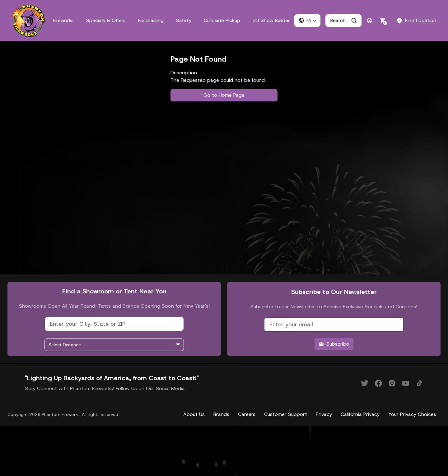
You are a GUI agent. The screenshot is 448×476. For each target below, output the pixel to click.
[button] (307, 21)
